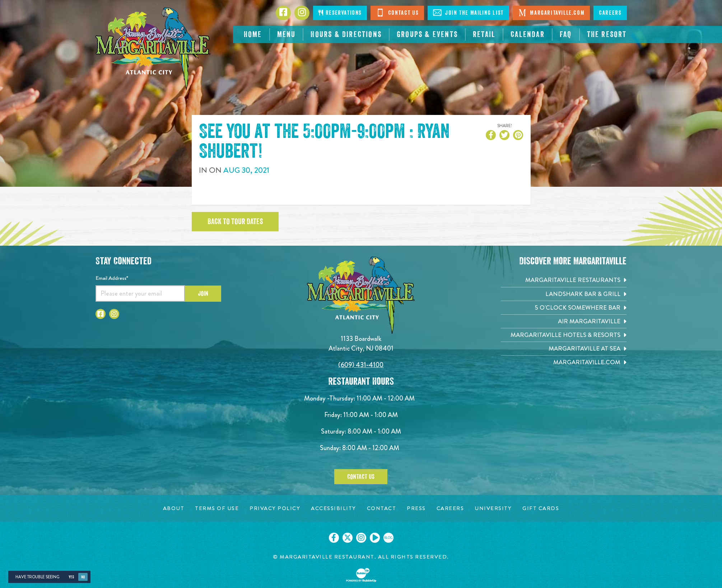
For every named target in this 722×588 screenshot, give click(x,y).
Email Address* (112, 278)
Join (203, 293)
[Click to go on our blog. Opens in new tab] (388, 538)
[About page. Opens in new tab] (174, 508)
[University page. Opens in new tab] (493, 508)
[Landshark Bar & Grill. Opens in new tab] (564, 294)
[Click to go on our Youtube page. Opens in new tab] (375, 538)
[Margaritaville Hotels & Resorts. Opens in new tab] (564, 335)
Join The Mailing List (468, 13)
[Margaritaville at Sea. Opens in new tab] (564, 349)
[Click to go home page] (153, 49)
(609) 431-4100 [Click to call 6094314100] (361, 365)
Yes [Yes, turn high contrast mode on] (71, 577)
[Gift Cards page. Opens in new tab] (541, 508)
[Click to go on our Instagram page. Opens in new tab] (361, 538)
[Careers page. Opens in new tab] (450, 508)
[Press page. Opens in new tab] (416, 508)
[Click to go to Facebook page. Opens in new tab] (283, 13)
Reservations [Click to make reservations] (340, 13)
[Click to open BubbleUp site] (361, 575)
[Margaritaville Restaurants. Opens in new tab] (564, 280)
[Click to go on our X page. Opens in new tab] (348, 538)
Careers (610, 13)
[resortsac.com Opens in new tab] (607, 34)
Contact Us (397, 13)
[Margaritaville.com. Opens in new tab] (564, 362)
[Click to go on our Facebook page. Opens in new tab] (334, 538)
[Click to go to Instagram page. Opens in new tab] (302, 13)
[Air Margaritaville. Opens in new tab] (564, 321)
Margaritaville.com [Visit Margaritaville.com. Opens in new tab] (551, 13)
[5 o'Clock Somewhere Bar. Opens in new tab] (564, 308)
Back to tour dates (235, 222)
